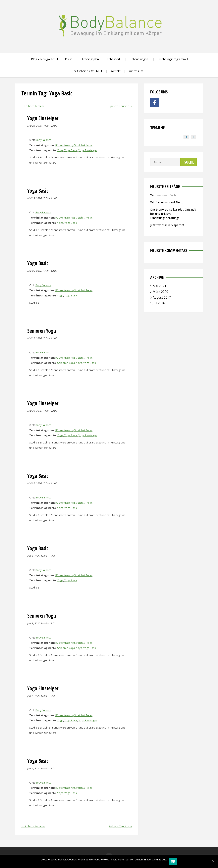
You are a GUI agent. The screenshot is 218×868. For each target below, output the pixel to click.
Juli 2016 (159, 303)
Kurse (69, 59)
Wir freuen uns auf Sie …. (167, 202)
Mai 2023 (159, 286)
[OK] (213, 861)
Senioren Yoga (66, 363)
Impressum (136, 71)
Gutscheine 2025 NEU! (88, 71)
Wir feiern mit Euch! (163, 195)
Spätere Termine (121, 106)
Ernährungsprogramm (172, 59)
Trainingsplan (90, 59)
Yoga (60, 150)
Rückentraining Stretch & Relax (74, 145)
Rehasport (113, 59)
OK (173, 861)
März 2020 (160, 292)
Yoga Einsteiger (88, 150)
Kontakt (115, 71)
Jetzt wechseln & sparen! (167, 225)
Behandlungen (139, 59)
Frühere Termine (33, 106)
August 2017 (162, 297)
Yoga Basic (71, 150)
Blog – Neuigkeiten (43, 59)
